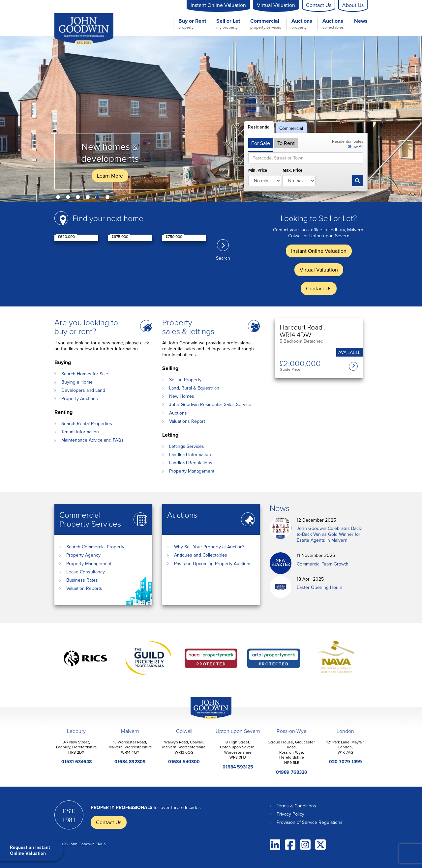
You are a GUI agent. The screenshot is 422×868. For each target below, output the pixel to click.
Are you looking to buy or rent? (86, 327)
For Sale (261, 143)
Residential (259, 127)
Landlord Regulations (191, 463)
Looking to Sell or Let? (319, 218)
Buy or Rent (192, 24)
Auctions (302, 24)
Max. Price (292, 171)
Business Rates (82, 580)
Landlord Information (190, 454)
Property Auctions (80, 398)
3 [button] (79, 198)
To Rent (286, 143)
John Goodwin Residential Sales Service (210, 404)
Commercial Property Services (90, 519)
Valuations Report (187, 421)
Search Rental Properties (87, 423)
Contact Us (319, 5)
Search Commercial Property (95, 547)
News (361, 21)
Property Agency (83, 555)
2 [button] (69, 198)
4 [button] (89, 198)
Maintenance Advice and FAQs (92, 440)
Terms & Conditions (296, 806)
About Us (353, 5)
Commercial (266, 24)
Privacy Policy (290, 814)
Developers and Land (83, 390)
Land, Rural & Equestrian (194, 388)
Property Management (192, 471)
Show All (356, 146)
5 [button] (99, 198)
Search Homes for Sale (85, 374)
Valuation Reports (84, 588)
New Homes (182, 396)
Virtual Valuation (276, 5)
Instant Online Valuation (218, 5)
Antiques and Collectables (201, 555)
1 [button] (59, 198)
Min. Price (258, 171)
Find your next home (108, 218)
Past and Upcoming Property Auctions (213, 564)
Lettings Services (187, 446)
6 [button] (109, 198)
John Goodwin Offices (205, 719)
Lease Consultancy (86, 572)
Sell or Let (228, 24)
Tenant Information (80, 432)
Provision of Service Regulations (310, 822)
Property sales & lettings (188, 327)
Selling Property (185, 380)
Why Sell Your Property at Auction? (209, 547)
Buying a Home (77, 382)
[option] (211, 119)
